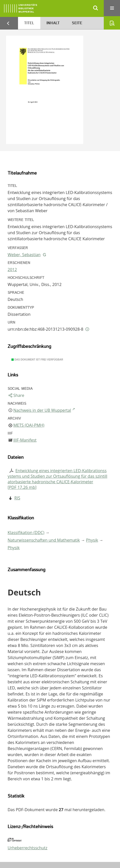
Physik (92, 540)
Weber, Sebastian (24, 255)
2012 (12, 270)
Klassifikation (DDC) (26, 533)
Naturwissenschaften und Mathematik (44, 540)
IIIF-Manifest (25, 440)
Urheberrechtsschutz (28, 848)
